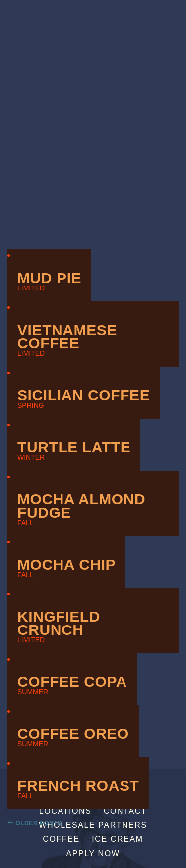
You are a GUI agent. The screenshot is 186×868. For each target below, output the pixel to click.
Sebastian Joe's (93, 14)
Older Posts (38, 823)
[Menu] (178, 11)
